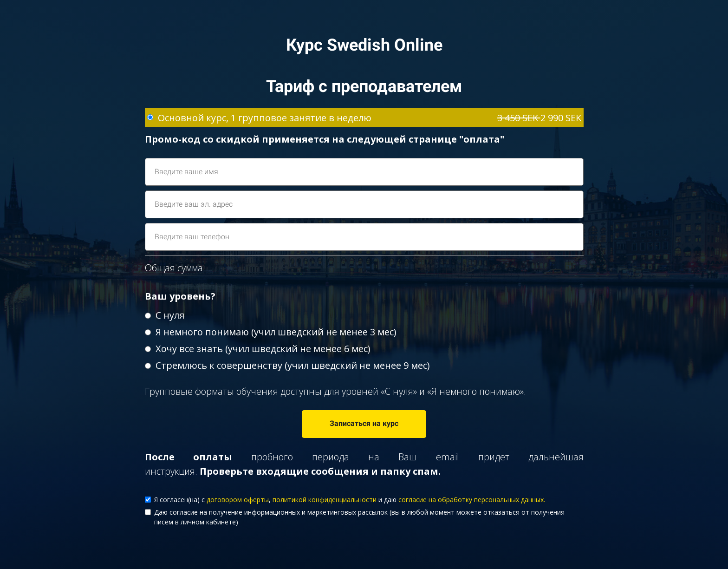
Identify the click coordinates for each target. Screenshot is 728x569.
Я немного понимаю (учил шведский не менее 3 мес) (271, 332)
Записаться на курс (364, 423)
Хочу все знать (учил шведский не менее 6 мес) (258, 349)
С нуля (165, 315)
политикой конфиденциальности (325, 500)
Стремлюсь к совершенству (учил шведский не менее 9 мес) (287, 365)
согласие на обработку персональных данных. (472, 500)
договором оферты (238, 500)
